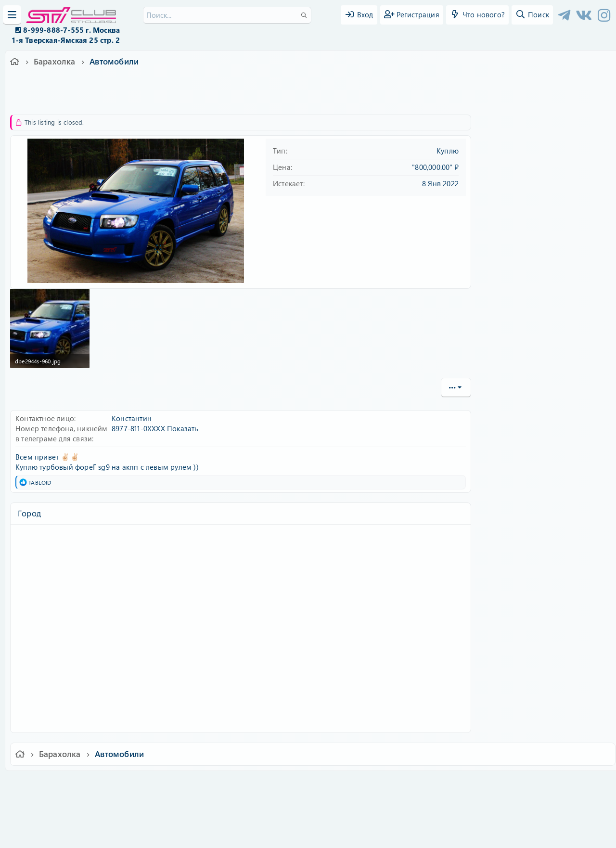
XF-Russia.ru (44, 805)
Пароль (501, 180)
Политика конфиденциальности (373, 785)
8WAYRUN (352, 813)
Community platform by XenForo (308, 798)
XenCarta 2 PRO (270, 813)
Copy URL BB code (515, 484)
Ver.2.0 (122, 785)
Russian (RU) (167, 785)
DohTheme (333, 835)
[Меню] (12, 15)
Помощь (445, 785)
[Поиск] (227, 15)
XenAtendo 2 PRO (270, 820)
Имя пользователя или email (538, 148)
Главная (480, 785)
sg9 (148, 99)
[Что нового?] (477, 15)
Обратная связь (224, 785)
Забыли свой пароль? (526, 209)
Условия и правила (286, 785)
